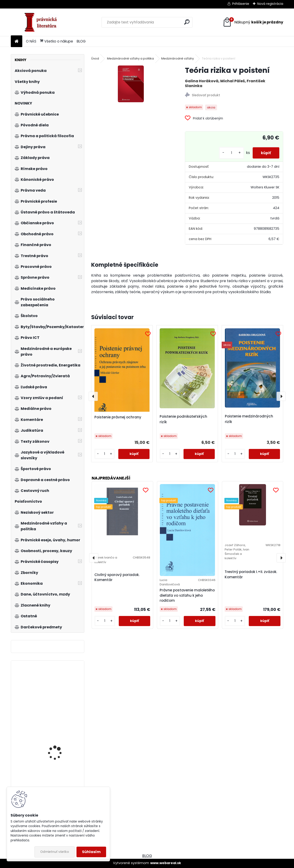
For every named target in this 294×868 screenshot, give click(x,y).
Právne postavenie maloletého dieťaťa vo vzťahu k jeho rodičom (187, 595)
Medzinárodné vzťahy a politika (130, 58)
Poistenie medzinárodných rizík (249, 419)
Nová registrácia (270, 4)
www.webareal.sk (166, 863)
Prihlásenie (241, 4)
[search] (187, 22)
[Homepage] (17, 41)
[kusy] (230, 153)
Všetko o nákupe (57, 41)
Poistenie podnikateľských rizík (183, 419)
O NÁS (31, 41)
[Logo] (42, 22)
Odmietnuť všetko (55, 852)
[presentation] (93, 396)
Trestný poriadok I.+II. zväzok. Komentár (251, 574)
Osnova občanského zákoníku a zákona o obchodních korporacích (58, 698)
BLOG (81, 41)
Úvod (95, 58)
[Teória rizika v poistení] (131, 84)
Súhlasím (91, 852)
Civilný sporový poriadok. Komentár (117, 577)
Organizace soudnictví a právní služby (61, 745)
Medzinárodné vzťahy (178, 58)
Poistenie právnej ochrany (118, 417)
